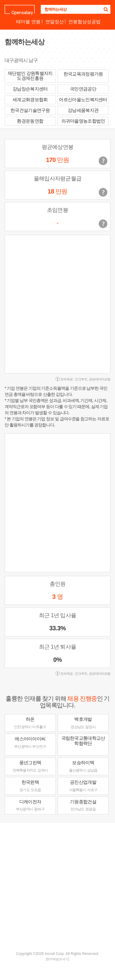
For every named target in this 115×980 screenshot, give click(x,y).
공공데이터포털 (100, 379)
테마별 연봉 (28, 22)
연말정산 (55, 22)
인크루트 (81, 379)
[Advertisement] (57, 886)
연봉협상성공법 (84, 22)
